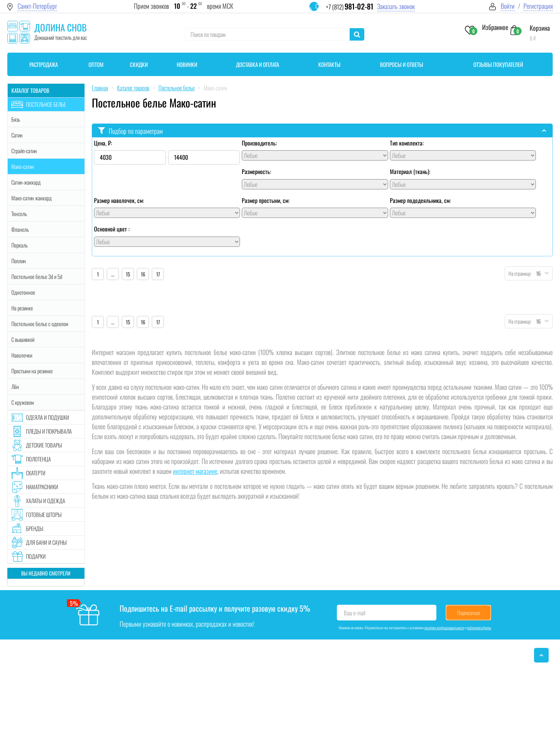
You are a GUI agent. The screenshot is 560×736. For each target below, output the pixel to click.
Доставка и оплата (258, 64)
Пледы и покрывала (49, 431)
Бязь (16, 119)
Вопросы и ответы (402, 64)
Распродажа (44, 64)
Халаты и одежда (46, 501)
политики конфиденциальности (444, 628)
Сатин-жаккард (26, 182)
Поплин (19, 261)
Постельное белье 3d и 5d (37, 276)
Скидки (139, 64)
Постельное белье (46, 104)
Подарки (36, 556)
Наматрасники (42, 487)
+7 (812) (350, 7)
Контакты (329, 64)
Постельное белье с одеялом (40, 324)
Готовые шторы (44, 514)
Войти (508, 6)
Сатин (17, 135)
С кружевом (22, 402)
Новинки (187, 64)
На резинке (22, 308)
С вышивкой (23, 339)
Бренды (35, 528)
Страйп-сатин (24, 151)
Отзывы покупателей (498, 64)
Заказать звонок (396, 6)
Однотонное (23, 292)
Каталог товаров (30, 90)
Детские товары (44, 445)
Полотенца (38, 459)
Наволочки (22, 355)
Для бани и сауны (46, 542)
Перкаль (20, 245)
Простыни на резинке (32, 371)
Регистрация (538, 6)
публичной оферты (479, 628)
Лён (15, 386)
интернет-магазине (195, 471)
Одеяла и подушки (48, 417)
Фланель (20, 229)
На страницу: (518, 273)
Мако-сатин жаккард (31, 198)
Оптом (96, 64)
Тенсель (19, 214)
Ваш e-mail (355, 613)
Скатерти (36, 473)
